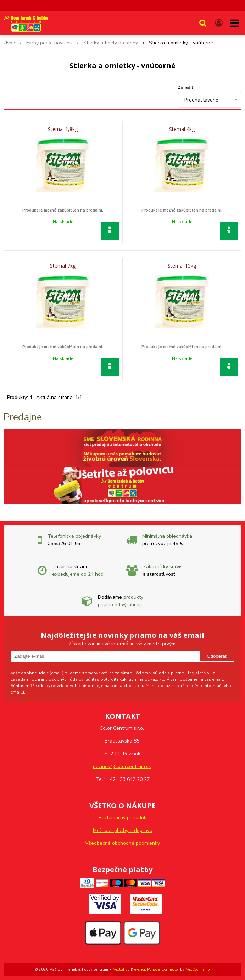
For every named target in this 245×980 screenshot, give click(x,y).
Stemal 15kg (182, 266)
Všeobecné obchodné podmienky (122, 843)
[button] (203, 23)
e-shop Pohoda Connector (157, 970)
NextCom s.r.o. (198, 970)
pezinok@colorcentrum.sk (122, 767)
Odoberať (217, 656)
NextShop (121, 970)
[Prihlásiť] (219, 23)
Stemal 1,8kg (63, 129)
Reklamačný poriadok (122, 818)
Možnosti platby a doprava (123, 830)
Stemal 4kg (182, 129)
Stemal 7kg (63, 266)
